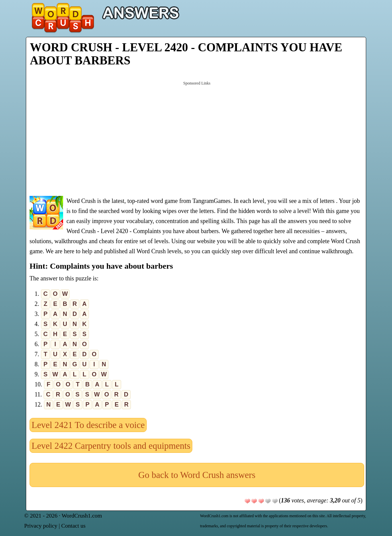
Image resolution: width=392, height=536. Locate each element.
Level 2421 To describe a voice (88, 425)
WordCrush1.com (82, 516)
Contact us (73, 526)
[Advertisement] (197, 138)
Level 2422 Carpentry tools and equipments (111, 446)
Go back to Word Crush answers (197, 475)
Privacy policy (41, 526)
